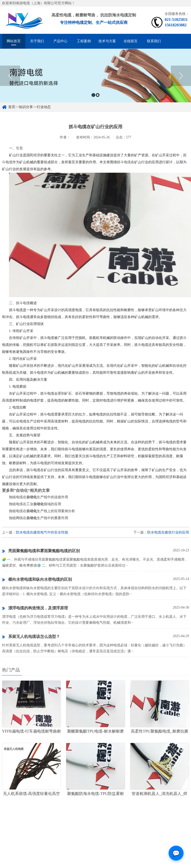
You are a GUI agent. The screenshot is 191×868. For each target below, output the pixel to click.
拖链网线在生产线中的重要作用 (39, 518)
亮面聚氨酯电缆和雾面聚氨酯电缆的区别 (41, 551)
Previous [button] (10, 82)
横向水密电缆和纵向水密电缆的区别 (37, 580)
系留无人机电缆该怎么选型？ (31, 637)
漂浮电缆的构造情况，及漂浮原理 (35, 608)
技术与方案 (107, 41)
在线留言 (131, 41)
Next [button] (181, 82)
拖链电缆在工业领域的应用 (35, 504)
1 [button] (93, 101)
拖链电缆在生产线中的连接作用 (39, 497)
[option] (95, 82)
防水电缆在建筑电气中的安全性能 (42, 532)
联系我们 (154, 41)
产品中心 (60, 41)
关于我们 (37, 41)
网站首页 (14, 41)
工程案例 (84, 41)
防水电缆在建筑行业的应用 (168, 532)
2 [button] (98, 101)
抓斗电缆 (124, 162)
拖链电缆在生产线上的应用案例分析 (42, 511)
